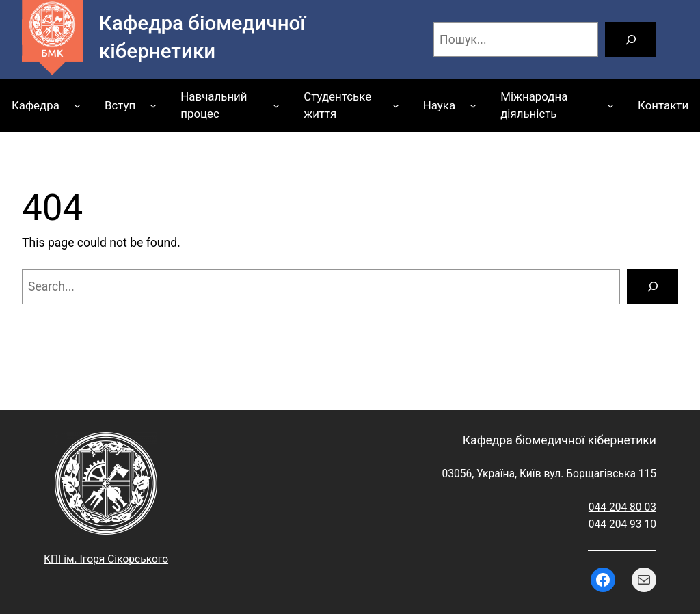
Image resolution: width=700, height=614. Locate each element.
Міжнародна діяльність (534, 105)
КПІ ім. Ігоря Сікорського (106, 559)
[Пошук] (631, 39)
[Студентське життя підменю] (396, 105)
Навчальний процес (214, 105)
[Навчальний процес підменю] (276, 105)
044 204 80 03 (622, 507)
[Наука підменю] (473, 105)
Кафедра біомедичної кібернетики (560, 440)
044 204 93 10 (622, 524)
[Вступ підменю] (153, 105)
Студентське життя (337, 105)
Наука (439, 105)
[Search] (652, 287)
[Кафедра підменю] (77, 105)
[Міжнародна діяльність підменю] (610, 105)
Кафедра (36, 105)
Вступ (120, 105)
